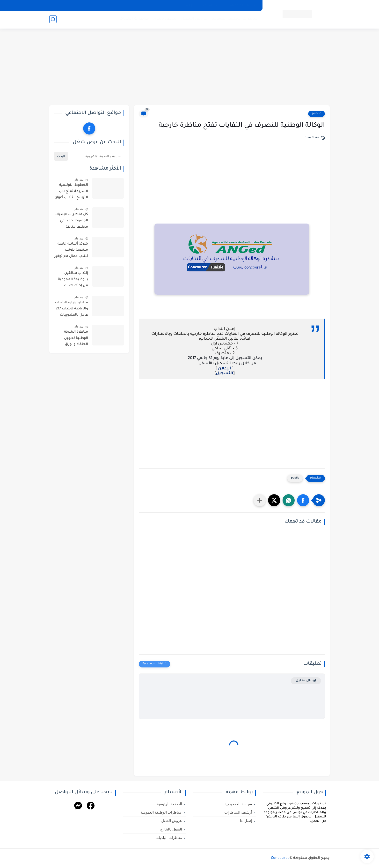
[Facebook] (91, 806)
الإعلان (224, 369)
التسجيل (225, 374)
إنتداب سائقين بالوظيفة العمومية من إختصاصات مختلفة (73, 280)
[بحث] (53, 20)
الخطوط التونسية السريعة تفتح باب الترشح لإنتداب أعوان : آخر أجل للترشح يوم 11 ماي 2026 (71, 192)
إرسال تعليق (306, 681)
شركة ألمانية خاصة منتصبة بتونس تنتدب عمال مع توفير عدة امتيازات (71, 251)
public (317, 114)
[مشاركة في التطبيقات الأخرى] (260, 500)
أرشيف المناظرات (211, 5)
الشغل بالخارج (165, 19)
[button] (303, 500)
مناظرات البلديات (134, 19)
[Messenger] (78, 806)
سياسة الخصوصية (244, 5)
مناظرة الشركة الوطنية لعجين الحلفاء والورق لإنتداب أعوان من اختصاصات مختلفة (73, 339)
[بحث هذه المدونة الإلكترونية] (96, 156)
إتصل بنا (186, 5)
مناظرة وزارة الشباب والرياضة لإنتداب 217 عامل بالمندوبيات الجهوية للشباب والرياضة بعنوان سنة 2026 (71, 310)
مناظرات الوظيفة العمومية (234, 19)
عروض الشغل (194, 19)
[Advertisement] (189, 68)
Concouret (280, 858)
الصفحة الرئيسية (169, 804)
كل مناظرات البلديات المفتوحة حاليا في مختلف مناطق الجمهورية (71, 222)
